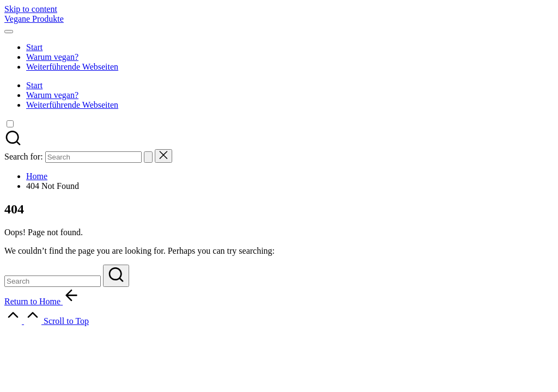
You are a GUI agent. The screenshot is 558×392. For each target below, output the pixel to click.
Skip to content (31, 9)
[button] (148, 157)
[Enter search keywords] (53, 281)
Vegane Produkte (34, 19)
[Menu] (9, 32)
